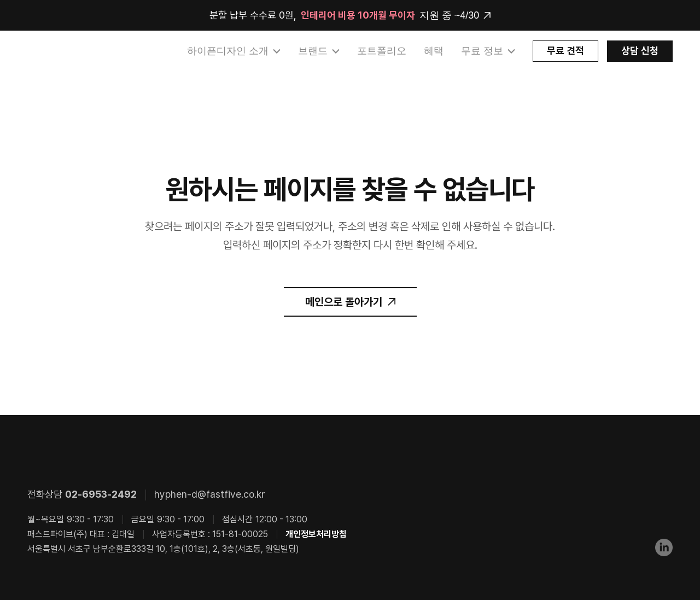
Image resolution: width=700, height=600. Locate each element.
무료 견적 (565, 51)
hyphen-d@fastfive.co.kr (210, 494)
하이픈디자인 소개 (228, 51)
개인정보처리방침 (316, 534)
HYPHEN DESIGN (85, 51)
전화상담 (82, 494)
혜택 (434, 51)
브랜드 (313, 51)
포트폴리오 (382, 51)
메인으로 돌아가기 (344, 302)
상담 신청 (640, 51)
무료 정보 (482, 51)
